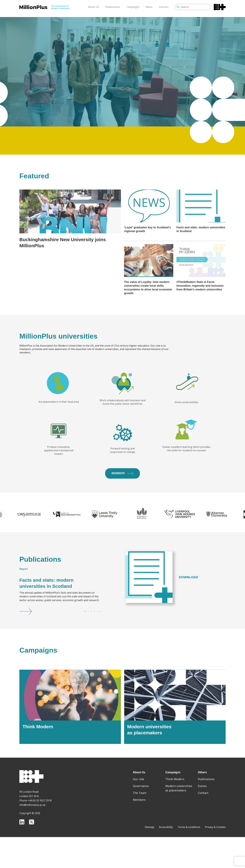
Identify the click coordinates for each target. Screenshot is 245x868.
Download (188, 592)
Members (122, 489)
